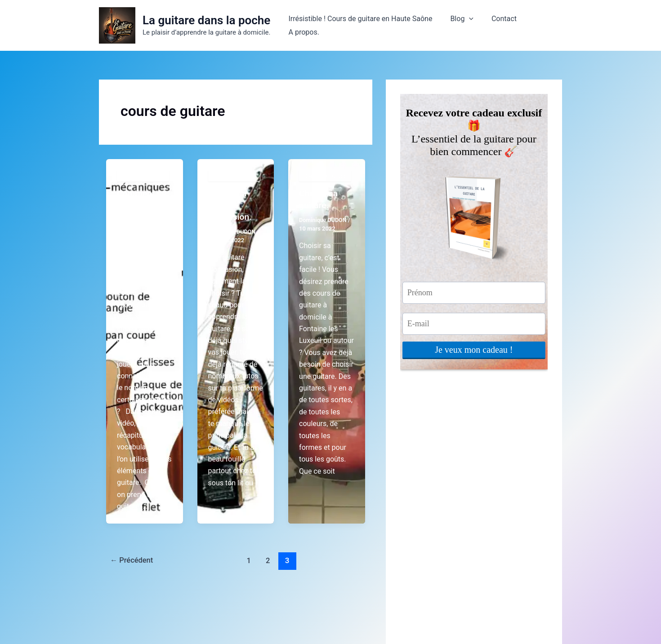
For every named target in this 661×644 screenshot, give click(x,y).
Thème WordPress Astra (422, 621)
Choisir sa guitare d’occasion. (231, 205)
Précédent (133, 560)
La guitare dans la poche (206, 20)
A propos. (540, 25)
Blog (459, 26)
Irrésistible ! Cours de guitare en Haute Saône (361, 25)
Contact (497, 25)
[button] (466, 26)
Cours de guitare (144, 176)
